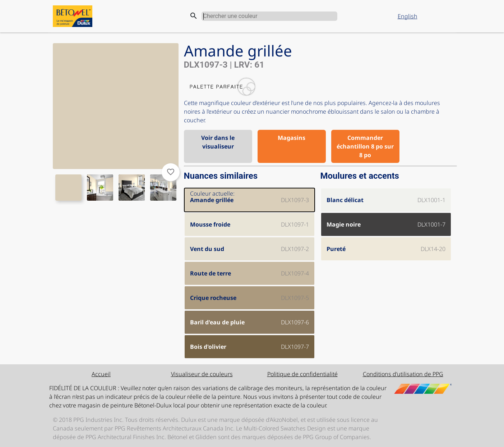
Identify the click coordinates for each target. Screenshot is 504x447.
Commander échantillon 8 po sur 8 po (365, 146)
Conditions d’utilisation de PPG (403, 374)
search (194, 16)
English (408, 16)
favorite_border (171, 172)
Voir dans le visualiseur (218, 142)
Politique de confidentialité (302, 374)
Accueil (101, 374)
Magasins (292, 138)
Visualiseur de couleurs (202, 374)
